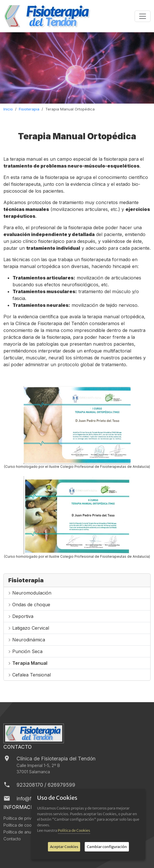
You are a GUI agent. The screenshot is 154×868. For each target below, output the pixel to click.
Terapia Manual (30, 663)
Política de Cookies (74, 830)
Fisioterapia (29, 109)
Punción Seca (27, 651)
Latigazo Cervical (31, 628)
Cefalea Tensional (32, 675)
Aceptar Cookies (64, 847)
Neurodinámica (29, 640)
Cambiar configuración (107, 847)
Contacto (12, 839)
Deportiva (23, 616)
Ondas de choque (31, 605)
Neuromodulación (32, 593)
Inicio (8, 109)
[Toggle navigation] (143, 16)
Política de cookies (22, 825)
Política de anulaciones (25, 832)
